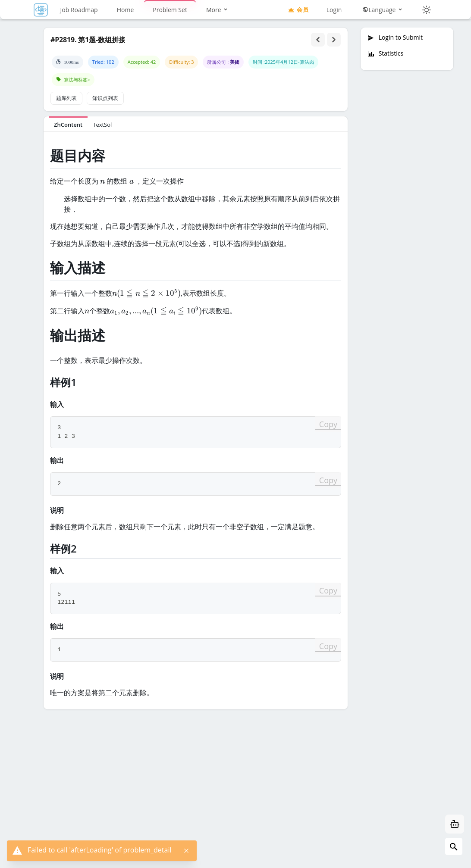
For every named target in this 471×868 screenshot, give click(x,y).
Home (126, 10)
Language (383, 10)
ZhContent (68, 125)
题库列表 (66, 98)
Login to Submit (395, 37)
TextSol (102, 125)
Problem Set (170, 10)
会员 (298, 9)
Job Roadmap (79, 10)
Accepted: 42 (142, 62)
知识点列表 (105, 98)
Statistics (385, 53)
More (217, 10)
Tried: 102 (103, 62)
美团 (235, 62)
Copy (328, 424)
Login (334, 10)
